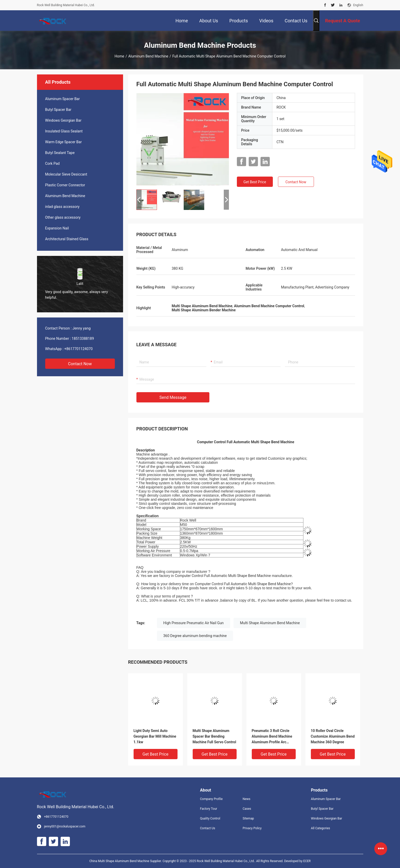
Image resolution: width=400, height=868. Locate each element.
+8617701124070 (78, 349)
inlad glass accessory (62, 207)
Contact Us (208, 828)
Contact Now (80, 364)
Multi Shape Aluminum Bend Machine (270, 623)
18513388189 (83, 339)
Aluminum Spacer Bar (63, 99)
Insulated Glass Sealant (64, 131)
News (246, 799)
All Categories (320, 828)
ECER (307, 861)
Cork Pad (53, 163)
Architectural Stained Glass (67, 239)
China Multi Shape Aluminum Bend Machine (119, 861)
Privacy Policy (252, 828)
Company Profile (211, 799)
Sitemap (248, 818)
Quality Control (210, 818)
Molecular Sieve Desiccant (66, 174)
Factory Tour (209, 809)
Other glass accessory (63, 217)
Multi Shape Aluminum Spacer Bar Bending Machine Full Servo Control (215, 736)
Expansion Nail (57, 228)
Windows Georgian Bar (63, 120)
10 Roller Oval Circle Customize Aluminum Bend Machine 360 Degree (333, 736)
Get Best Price (255, 182)
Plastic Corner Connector (65, 185)
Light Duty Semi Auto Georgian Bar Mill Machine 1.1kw (155, 736)
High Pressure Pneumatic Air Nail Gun (194, 623)
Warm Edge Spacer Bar (64, 142)
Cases (247, 809)
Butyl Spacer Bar (58, 110)
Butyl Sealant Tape (60, 153)
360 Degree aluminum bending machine (195, 636)
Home (119, 56)
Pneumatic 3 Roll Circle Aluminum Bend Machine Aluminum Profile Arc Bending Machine (272, 737)
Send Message (173, 397)
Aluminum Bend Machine (148, 56)
